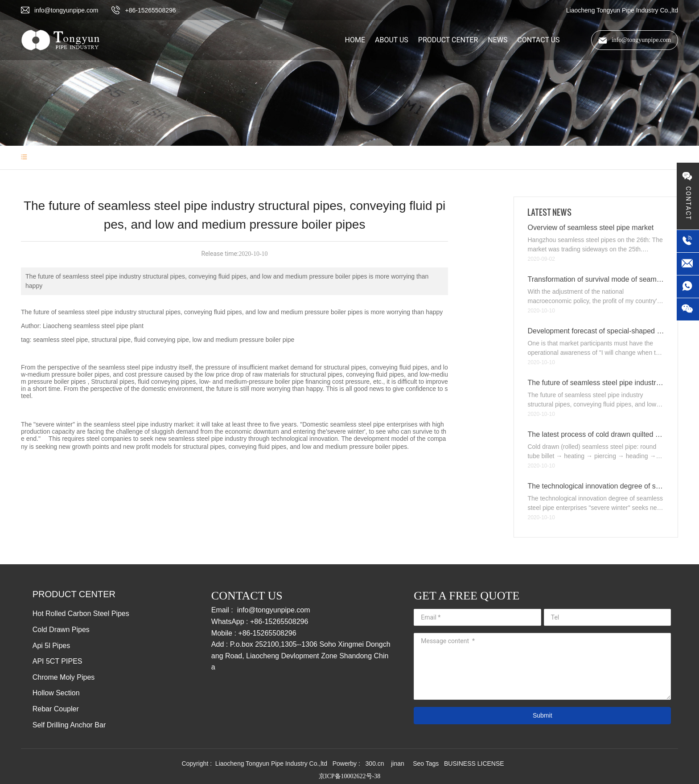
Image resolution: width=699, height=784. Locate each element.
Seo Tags (426, 763)
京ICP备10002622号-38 (349, 776)
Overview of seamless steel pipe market (590, 228)
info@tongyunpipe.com (66, 10)
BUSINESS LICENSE (474, 763)
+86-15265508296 (150, 10)
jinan (398, 763)
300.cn (375, 763)
